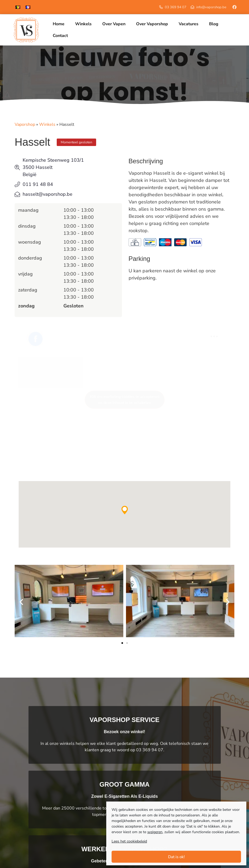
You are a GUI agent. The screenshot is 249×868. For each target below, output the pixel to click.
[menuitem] (18, 7)
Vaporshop (25, 125)
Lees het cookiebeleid (129, 841)
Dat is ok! (176, 857)
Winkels (47, 125)
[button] (125, 511)
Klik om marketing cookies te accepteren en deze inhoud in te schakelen (125, 400)
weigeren (155, 832)
